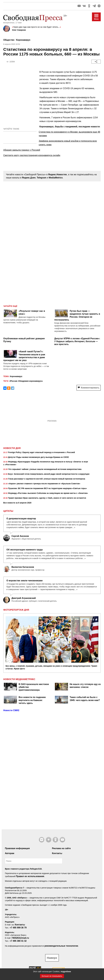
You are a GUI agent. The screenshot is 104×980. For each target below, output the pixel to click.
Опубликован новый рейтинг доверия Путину (24, 340)
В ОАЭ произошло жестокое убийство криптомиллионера (34, 687)
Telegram (42, 178)
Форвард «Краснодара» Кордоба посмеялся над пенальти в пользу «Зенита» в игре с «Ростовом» (46, 463)
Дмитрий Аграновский (24, 598)
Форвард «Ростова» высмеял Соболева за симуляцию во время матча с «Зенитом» (46, 493)
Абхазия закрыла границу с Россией (22, 150)
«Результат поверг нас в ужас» (32, 312)
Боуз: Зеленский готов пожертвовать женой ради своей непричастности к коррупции (46, 474)
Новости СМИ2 (11, 710)
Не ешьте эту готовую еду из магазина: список (85, 686)
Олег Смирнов (19, 30)
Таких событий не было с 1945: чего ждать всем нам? (85, 699)
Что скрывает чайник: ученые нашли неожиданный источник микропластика (42, 469)
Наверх (52, 958)
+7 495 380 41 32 (18, 941)
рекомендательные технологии (61, 946)
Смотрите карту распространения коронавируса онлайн (32, 155)
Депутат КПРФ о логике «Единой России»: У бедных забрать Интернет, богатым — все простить (77, 341)
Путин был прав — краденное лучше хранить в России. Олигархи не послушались (77, 315)
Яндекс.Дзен (29, 178)
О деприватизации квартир (21, 519)
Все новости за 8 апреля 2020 (17, 503)
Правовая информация (17, 848)
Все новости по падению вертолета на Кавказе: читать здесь (32, 700)
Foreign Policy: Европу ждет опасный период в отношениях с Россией (39, 453)
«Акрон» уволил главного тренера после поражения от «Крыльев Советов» (42, 484)
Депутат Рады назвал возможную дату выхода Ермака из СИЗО (36, 457)
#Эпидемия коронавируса (30, 381)
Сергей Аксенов (20, 536)
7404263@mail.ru (20, 938)
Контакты (57, 853)
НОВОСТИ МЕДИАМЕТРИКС (19, 679)
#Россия (13, 381)
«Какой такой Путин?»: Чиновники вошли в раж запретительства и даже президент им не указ (24, 356)
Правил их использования (30, 876)
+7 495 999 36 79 (18, 928)
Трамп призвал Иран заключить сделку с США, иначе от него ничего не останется (45, 498)
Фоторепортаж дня (16, 610)
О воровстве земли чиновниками (24, 581)
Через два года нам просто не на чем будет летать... (36, 27)
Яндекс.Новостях (58, 174)
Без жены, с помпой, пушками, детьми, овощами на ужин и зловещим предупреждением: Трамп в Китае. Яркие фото (51, 667)
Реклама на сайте (61, 848)
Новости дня (12, 448)
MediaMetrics (56, 178)
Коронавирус (23, 40)
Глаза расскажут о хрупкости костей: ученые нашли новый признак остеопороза (44, 479)
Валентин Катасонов (23, 567)
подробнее (66, 972)
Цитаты (8, 511)
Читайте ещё (10, 306)
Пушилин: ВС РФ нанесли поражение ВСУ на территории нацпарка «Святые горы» (45, 489)
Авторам (10, 853)
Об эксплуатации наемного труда (24, 550)
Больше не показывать (52, 976)
